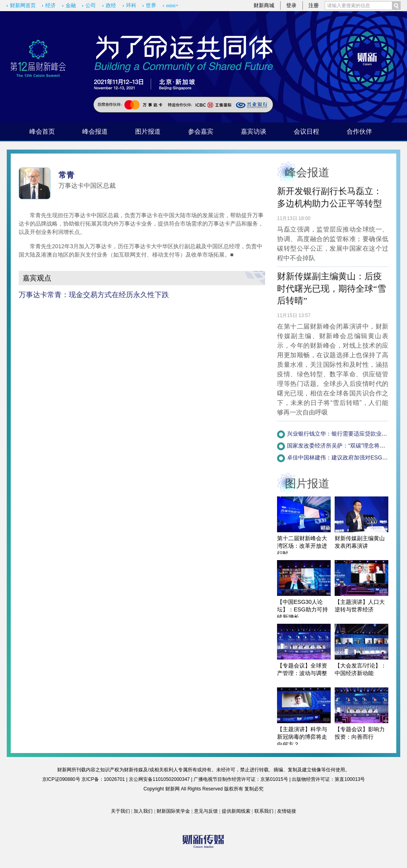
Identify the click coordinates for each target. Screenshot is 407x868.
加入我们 (143, 811)
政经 (111, 5)
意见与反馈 (206, 811)
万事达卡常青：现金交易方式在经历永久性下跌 (94, 295)
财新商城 (264, 5)
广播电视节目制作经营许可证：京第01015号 (241, 779)
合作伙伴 (359, 131)
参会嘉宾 (201, 131)
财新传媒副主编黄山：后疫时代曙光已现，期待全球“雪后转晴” (331, 289)
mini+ (172, 5)
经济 (50, 5)
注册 (314, 5)
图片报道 (148, 131)
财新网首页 (23, 5)
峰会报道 (95, 131)
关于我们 (120, 811)
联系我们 (264, 811)
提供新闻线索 (236, 811)
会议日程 (306, 131)
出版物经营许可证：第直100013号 (328, 779)
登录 (291, 5)
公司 (91, 5)
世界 (151, 5)
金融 (71, 5)
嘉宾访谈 (254, 131)
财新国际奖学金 (173, 811)
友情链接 (287, 811)
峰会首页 (42, 131)
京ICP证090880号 (61, 779)
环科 (131, 5)
